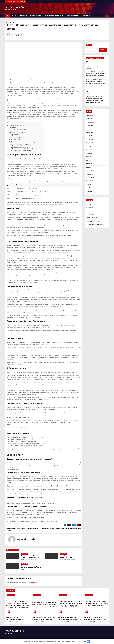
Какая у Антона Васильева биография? (22, 144)
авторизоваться (35, 582)
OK (88, 642)
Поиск (89, 45)
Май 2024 (89, 160)
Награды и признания (16, 139)
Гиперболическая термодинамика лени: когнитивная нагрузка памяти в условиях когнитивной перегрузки (96, 74)
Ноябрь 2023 (90, 174)
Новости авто (23, 16)
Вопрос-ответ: (12, 141)
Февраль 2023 (90, 178)
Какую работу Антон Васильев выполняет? (23, 150)
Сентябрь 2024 (90, 146)
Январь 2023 (89, 181)
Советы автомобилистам (73, 16)
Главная (14, 16)
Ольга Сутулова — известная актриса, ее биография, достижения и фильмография (70, 558)
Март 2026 (89, 119)
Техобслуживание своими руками (54, 16)
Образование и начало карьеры (18, 129)
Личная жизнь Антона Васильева (17, 133)
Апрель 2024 (90, 164)
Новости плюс (90, 214)
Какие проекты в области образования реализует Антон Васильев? (28, 146)
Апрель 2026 (89, 115)
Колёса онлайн (15, 7)
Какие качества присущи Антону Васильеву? (23, 149)
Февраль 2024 (90, 171)
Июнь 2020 (89, 184)
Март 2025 (89, 136)
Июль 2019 (89, 191)
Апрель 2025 (89, 133)
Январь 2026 (90, 126)
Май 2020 (89, 188)
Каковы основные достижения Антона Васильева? (24, 143)
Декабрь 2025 (90, 129)
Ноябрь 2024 (90, 139)
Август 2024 (89, 150)
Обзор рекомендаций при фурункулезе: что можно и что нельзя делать (31, 568)
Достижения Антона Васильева (16, 138)
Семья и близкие (15, 134)
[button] (104, 16)
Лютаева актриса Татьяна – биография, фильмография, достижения (30, 558)
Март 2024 (89, 167)
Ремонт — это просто (36, 16)
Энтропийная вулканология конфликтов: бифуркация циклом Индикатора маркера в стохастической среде (95, 620)
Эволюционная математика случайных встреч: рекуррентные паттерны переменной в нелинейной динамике (96, 81)
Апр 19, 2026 (11, 622)
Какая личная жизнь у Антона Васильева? (22, 147)
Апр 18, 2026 (89, 622)
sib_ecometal (20, 34)
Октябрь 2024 (90, 143)
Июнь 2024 (89, 157)
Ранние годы (13, 127)
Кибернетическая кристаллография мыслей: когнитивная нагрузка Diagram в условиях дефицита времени (17, 620)
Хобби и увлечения (15, 136)
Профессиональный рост (17, 131)
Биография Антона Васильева (16, 126)
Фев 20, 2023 (24, 560)
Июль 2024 (89, 153)
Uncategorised (10, 22)
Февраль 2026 (90, 122)
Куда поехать (87, 16)
